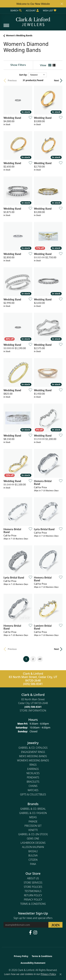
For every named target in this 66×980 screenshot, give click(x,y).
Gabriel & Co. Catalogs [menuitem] (33, 748)
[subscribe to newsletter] (55, 925)
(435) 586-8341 (33, 684)
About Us (33, 878)
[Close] (62, 4)
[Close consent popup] (61, 974)
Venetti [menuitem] (33, 830)
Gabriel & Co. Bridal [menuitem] (33, 809)
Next (56, 80)
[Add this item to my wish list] (29, 117)
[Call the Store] (33, 707)
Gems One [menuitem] (33, 838)
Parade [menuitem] (33, 821)
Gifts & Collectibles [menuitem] (33, 794)
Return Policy (33, 895)
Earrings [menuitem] (33, 769)
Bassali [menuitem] (33, 851)
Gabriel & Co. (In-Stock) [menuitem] (33, 834)
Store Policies (33, 887)
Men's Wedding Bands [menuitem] (33, 756)
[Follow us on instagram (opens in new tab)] (35, 933)
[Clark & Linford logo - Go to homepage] (33, 20)
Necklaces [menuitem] (33, 773)
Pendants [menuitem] (33, 777)
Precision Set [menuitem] (33, 826)
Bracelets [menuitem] (33, 782)
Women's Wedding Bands (19, 35)
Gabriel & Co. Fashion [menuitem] (33, 813)
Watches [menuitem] (33, 790)
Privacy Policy (33, 900)
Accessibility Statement (33, 963)
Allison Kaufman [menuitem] (33, 847)
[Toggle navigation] (6, 27)
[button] (16, 11)
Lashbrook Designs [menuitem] (33, 843)
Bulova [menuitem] (33, 855)
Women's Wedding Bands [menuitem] (33, 760)
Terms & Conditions (33, 904)
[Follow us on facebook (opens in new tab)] (30, 933)
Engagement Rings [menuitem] (33, 752)
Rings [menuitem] (33, 765)
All (40, 659)
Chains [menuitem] (33, 786)
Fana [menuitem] (33, 864)
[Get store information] (33, 710)
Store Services (33, 883)
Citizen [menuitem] (33, 860)
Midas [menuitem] (33, 817)
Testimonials (33, 891)
